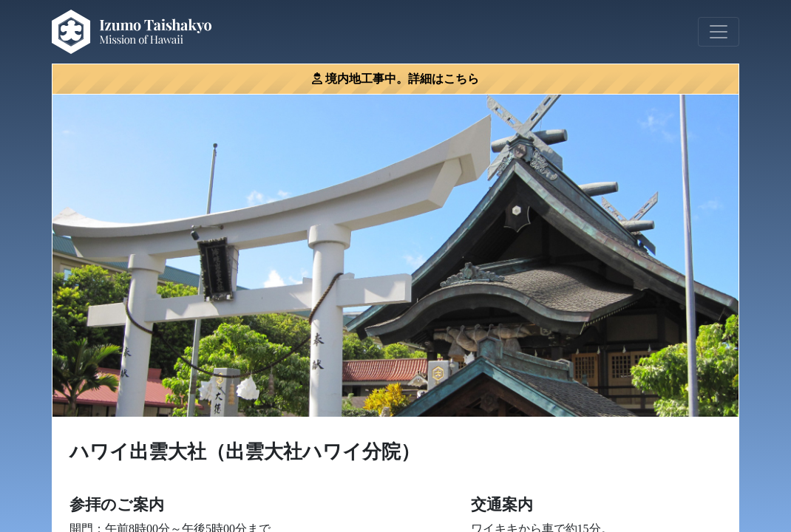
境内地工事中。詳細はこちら (402, 79)
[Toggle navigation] (719, 32)
